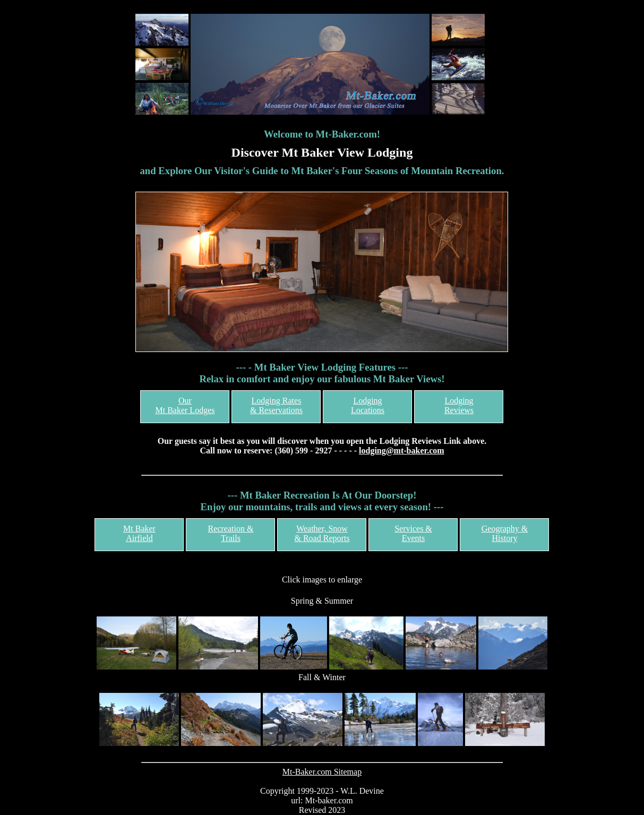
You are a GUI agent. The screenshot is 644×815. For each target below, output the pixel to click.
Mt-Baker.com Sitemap (322, 772)
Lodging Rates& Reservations (276, 405)
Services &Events (413, 533)
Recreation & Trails (231, 533)
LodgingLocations (368, 405)
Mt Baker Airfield (139, 533)
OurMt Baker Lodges (185, 405)
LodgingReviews (459, 405)
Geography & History (505, 533)
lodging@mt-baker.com (402, 451)
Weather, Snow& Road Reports (322, 533)
